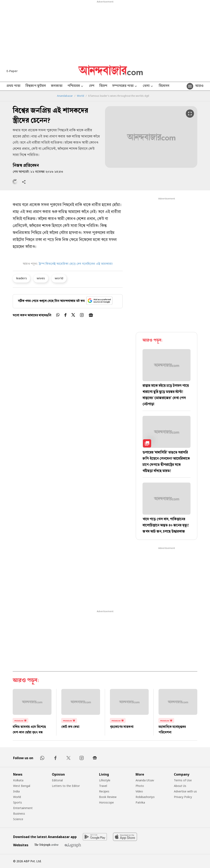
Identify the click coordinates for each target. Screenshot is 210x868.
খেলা (148, 86)
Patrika (140, 802)
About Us (180, 786)
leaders (21, 278)
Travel (103, 786)
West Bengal (22, 786)
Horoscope (106, 802)
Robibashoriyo (145, 797)
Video (139, 791)
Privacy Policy (183, 797)
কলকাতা (57, 86)
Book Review (108, 797)
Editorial (57, 780)
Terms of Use (183, 780)
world (59, 278)
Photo (140, 786)
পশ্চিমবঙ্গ (76, 86)
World (80, 96)
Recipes (104, 791)
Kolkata (18, 780)
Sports (18, 802)
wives (41, 278)
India (16, 791)
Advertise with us (185, 791)
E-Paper (12, 71)
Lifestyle (105, 780)
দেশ (92, 86)
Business (19, 813)
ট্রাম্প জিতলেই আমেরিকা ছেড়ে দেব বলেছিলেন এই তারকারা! (76, 264)
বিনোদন (164, 86)
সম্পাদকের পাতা (125, 86)
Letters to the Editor (66, 786)
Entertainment (23, 808)
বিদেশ (103, 86)
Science (18, 819)
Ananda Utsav (145, 780)
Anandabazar (65, 96)
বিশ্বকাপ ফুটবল (36, 86)
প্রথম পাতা (14, 86)
